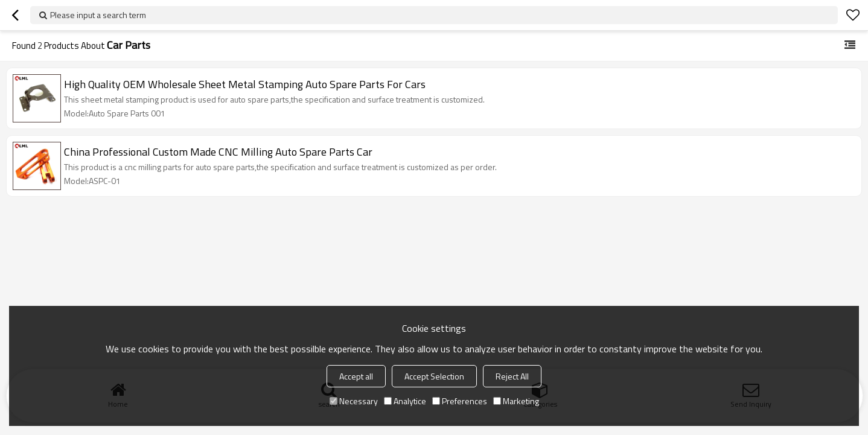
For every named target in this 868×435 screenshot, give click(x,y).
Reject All (512, 376)
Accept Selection (434, 376)
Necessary (354, 401)
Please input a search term (98, 15)
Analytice (405, 401)
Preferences (460, 401)
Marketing (516, 401)
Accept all (356, 376)
